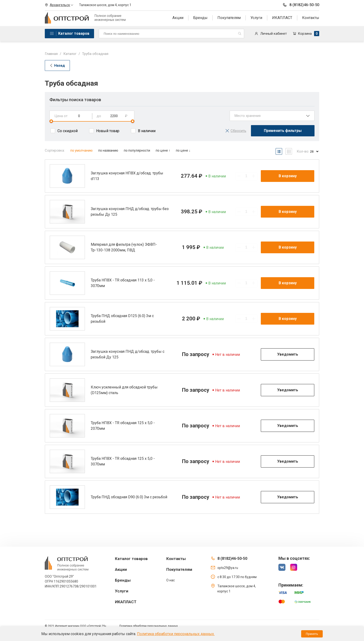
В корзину (288, 176)
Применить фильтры (283, 131)
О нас (171, 580)
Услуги (256, 18)
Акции (178, 18)
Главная (51, 54)
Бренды (200, 18)
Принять (312, 634)
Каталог (70, 54)
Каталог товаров (74, 33)
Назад (57, 65)
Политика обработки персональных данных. (176, 634)
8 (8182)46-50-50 (301, 5)
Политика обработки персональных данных (149, 626)
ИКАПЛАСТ (282, 18)
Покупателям (229, 18)
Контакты (311, 18)
